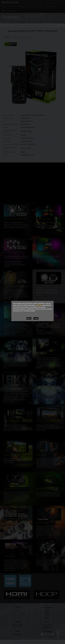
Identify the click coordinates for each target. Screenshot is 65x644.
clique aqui (39, 305)
